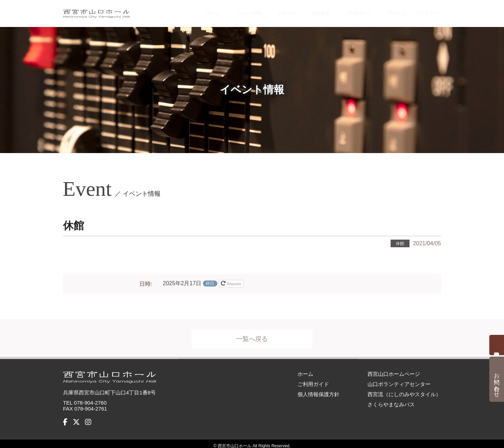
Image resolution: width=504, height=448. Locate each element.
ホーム (192, 11)
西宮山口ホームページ (394, 369)
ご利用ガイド (344, 11)
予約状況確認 (497, 345)
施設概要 (304, 11)
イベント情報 (230, 11)
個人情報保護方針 (318, 390)
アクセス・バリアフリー (406, 11)
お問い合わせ (497, 382)
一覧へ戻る (252, 338)
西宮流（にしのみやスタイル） (404, 390)
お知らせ (270, 11)
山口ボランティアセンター (399, 380)
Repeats (232, 283)
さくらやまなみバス (391, 400)
